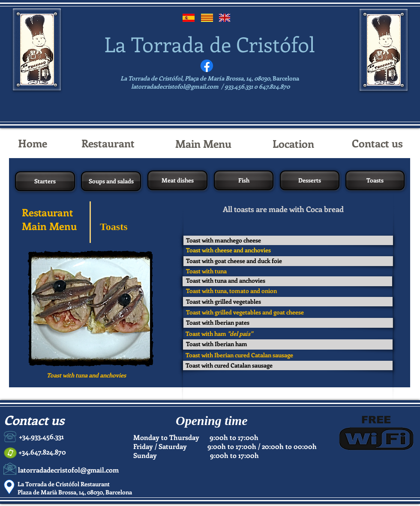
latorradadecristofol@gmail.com (175, 86)
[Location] (293, 144)
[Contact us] (377, 143)
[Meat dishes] (177, 180)
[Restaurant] (108, 143)
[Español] (189, 18)
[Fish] (244, 180)
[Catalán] (207, 18)
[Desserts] (310, 180)
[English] (224, 18)
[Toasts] (375, 180)
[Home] (32, 143)
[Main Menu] (203, 144)
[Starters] (45, 181)
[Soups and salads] (111, 181)
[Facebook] (207, 66)
